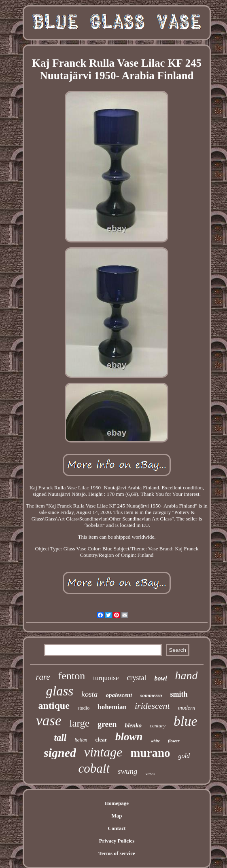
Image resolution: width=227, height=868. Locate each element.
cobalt (94, 768)
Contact (117, 828)
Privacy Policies (117, 841)
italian (81, 740)
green (107, 724)
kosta (89, 694)
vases (151, 773)
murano (150, 753)
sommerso (151, 695)
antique (54, 706)
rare (43, 677)
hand (187, 675)
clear (101, 740)
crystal (136, 678)
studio (84, 708)
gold (184, 756)
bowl (160, 678)
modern (187, 708)
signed (60, 753)
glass (59, 691)
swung (128, 771)
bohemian (112, 707)
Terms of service (117, 853)
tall (60, 738)
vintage (103, 752)
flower (174, 741)
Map (117, 816)
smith (179, 694)
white (155, 741)
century (158, 726)
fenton (72, 676)
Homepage (117, 803)
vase (49, 721)
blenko (133, 725)
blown (129, 737)
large (80, 723)
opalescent (119, 695)
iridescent (152, 706)
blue (186, 721)
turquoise (106, 678)
